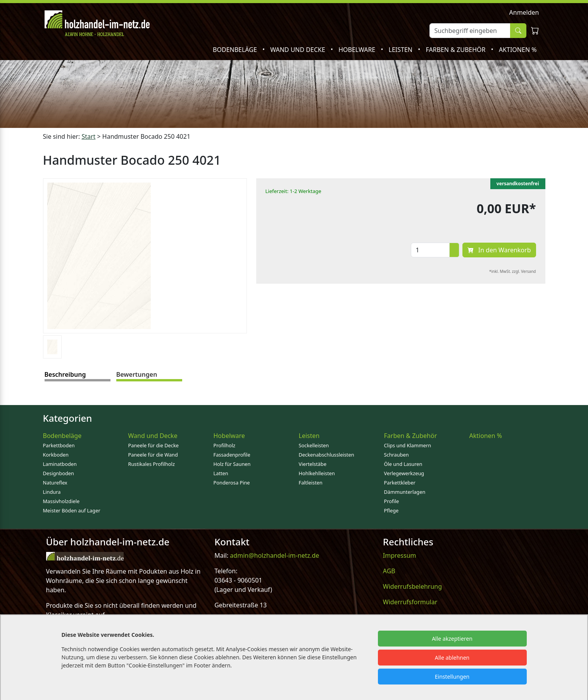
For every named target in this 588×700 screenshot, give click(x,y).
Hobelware (358, 50)
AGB (389, 571)
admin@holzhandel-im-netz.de (274, 555)
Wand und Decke (298, 50)
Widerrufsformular (410, 602)
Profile (392, 501)
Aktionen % (518, 50)
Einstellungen (452, 677)
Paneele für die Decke (154, 445)
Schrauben (397, 455)
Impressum (400, 555)
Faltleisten (311, 483)
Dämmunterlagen (405, 492)
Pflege (391, 510)
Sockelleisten (314, 445)
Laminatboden (60, 464)
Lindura (52, 492)
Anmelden (524, 12)
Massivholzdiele (61, 501)
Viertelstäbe (313, 464)
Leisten (402, 50)
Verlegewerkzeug (404, 473)
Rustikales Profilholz (152, 464)
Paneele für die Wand (153, 455)
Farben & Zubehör (456, 50)
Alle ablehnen (452, 658)
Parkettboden (59, 445)
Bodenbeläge (236, 50)
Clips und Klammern (408, 445)
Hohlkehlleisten (317, 473)
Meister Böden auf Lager (72, 510)
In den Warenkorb (499, 250)
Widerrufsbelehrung (412, 586)
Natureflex (55, 483)
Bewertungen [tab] (137, 374)
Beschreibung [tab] (65, 374)
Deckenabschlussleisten (327, 455)
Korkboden (56, 455)
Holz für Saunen (232, 464)
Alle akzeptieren (452, 639)
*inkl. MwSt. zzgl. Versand (513, 271)
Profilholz (225, 445)
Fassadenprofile (232, 455)
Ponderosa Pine (232, 483)
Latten (221, 473)
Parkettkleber (400, 483)
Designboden (59, 473)
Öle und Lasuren (403, 464)
